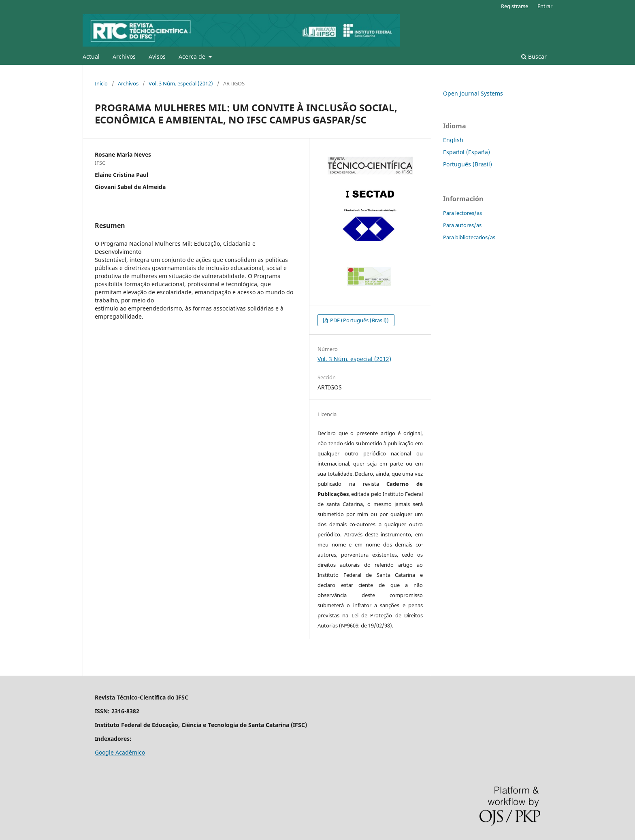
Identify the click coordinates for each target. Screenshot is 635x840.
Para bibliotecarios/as (469, 237)
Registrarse (515, 6)
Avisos (157, 56)
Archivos (124, 56)
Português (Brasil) (468, 164)
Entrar (545, 6)
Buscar (534, 56)
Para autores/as (462, 225)
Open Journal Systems (473, 93)
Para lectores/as (462, 213)
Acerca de (193, 56)
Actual (91, 56)
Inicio (101, 83)
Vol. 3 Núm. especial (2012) (181, 83)
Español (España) (467, 152)
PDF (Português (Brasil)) (359, 320)
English (453, 140)
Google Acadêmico (120, 752)
